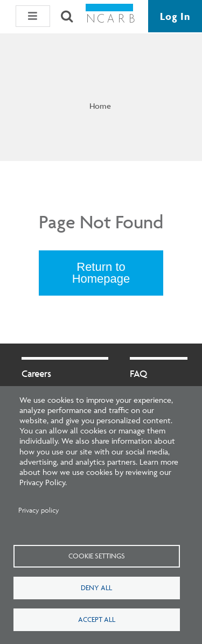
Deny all (96, 587)
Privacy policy (39, 510)
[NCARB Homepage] (110, 16)
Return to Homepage (101, 273)
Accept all (97, 619)
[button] (33, 16)
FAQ (138, 373)
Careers (36, 373)
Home (100, 106)
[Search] (67, 16)
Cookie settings (97, 556)
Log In (175, 16)
